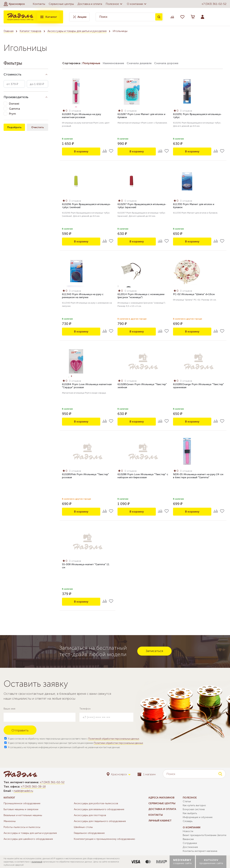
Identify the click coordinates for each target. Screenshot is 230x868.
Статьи (187, 801)
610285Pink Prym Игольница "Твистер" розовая (85, 476)
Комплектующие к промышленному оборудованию (104, 839)
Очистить (37, 127)
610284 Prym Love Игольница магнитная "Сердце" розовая (87, 386)
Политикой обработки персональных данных (114, 739)
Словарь (188, 821)
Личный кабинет (160, 821)
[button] (14, 4)
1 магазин (147, 774)
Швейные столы (83, 827)
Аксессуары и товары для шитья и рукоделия (77, 31)
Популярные (91, 63)
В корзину (81, 151)
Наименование (113, 63)
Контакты (39, 4)
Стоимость (12, 74)
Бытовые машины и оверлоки (21, 809)
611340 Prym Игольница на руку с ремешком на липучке (83, 296)
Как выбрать (190, 813)
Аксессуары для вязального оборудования (99, 809)
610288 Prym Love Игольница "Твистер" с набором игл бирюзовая (143, 476)
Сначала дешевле (139, 63)
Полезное (114, 4)
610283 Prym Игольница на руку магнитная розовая (81, 116)
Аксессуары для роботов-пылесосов (96, 803)
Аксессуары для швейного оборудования (28, 839)
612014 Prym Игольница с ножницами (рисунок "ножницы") (141, 296)
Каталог (48, 17)
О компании (137, 4)
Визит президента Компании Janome (205, 835)
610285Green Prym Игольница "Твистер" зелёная (142, 386)
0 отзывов (75, 111)
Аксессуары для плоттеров (90, 815)
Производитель (16, 97)
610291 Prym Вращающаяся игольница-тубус (197, 116)
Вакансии (188, 839)
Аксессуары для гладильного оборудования (100, 821)
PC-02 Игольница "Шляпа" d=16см (194, 294)
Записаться (154, 651)
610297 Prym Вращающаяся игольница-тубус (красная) (142, 206)
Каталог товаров (30, 31)
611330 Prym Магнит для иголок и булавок (194, 206)
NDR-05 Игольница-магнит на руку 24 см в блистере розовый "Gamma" (198, 476)
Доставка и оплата (90, 4)
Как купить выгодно (194, 805)
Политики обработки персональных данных (118, 743)
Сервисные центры (61, 4)
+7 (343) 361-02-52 (214, 4)
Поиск (159, 17)
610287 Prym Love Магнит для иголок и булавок (141, 116)
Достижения (190, 847)
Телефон (85, 709)
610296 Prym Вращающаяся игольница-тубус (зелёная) (86, 206)
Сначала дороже (166, 63)
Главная (9, 31)
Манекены (10, 821)
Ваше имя (9, 709)
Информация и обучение (198, 817)
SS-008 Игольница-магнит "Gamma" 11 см (86, 566)
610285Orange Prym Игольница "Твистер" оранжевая (198, 386)
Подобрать (14, 127)
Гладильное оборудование (89, 833)
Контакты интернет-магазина (200, 851)
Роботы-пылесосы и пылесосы (22, 827)
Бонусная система (194, 809)
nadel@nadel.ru (23, 791)
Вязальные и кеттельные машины (23, 815)
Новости (188, 831)
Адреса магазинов (161, 798)
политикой (37, 862)
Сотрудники (190, 843)
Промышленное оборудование (22, 803)
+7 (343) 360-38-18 (33, 787)
